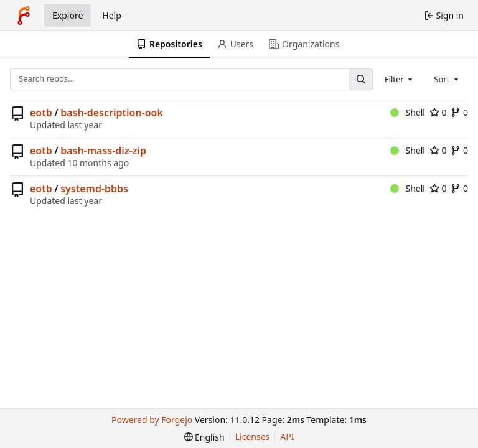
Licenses (253, 436)
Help (112, 15)
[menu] (204, 437)
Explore (68, 15)
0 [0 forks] (459, 112)
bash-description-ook (112, 113)
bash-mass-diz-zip (103, 151)
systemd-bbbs (94, 189)
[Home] (24, 16)
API (287, 436)
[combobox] (400, 79)
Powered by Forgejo (152, 420)
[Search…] (360, 79)
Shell (408, 112)
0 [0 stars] (438, 112)
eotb (41, 113)
